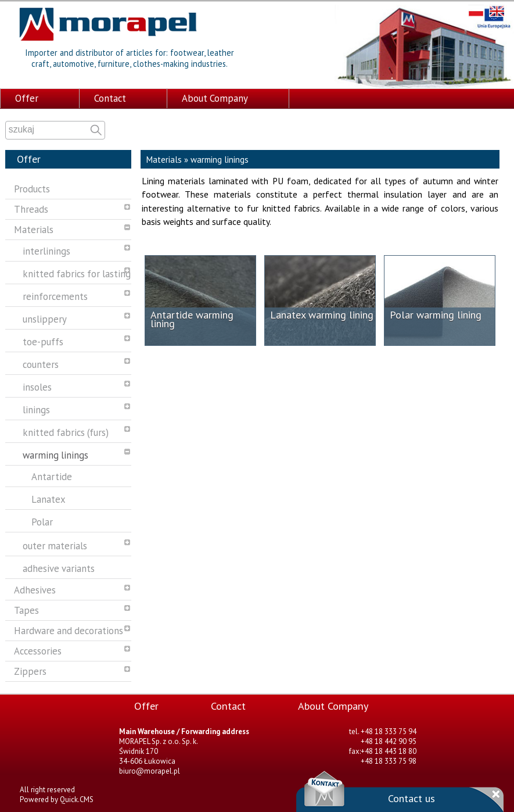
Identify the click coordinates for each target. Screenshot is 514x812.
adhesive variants (59, 567)
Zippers (30, 670)
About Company (215, 97)
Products (32, 188)
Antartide (52, 475)
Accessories (38, 650)
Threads (31, 208)
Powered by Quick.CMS (57, 798)
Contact (110, 97)
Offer (27, 97)
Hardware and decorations (69, 629)
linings (36, 409)
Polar (42, 521)
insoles (37, 386)
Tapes (26, 609)
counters (41, 363)
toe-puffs (43, 341)
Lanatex (48, 498)
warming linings (55, 454)
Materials (34, 228)
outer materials (55, 545)
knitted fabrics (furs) (66, 431)
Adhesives (35, 589)
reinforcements (55, 295)
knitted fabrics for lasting (77, 273)
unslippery (45, 318)
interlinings (46, 250)
